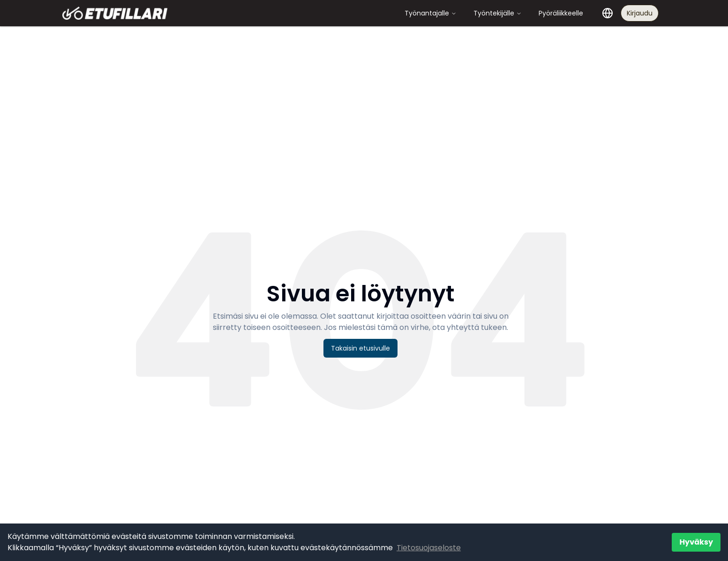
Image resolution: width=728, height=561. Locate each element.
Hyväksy (696, 542)
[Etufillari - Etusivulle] (115, 13)
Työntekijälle (498, 13)
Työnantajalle (431, 13)
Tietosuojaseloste (429, 548)
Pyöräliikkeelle (561, 13)
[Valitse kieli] (608, 13)
